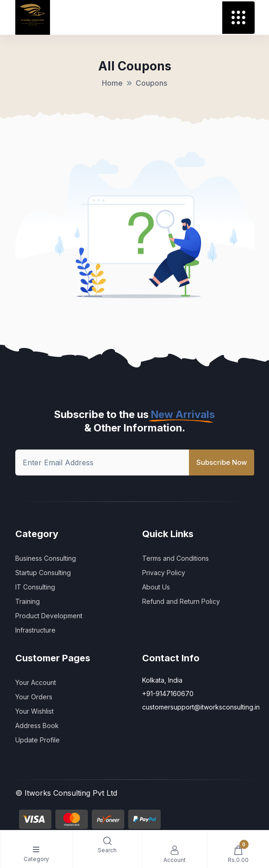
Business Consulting (46, 558)
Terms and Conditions (175, 558)
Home (112, 83)
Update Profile (38, 740)
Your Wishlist (34, 711)
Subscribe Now (222, 462)
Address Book (37, 725)
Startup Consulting (43, 573)
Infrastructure (35, 630)
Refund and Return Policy (181, 601)
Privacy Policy (164, 573)
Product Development (49, 616)
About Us (156, 587)
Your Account (36, 682)
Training (28, 601)
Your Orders (34, 697)
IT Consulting (35, 587)
